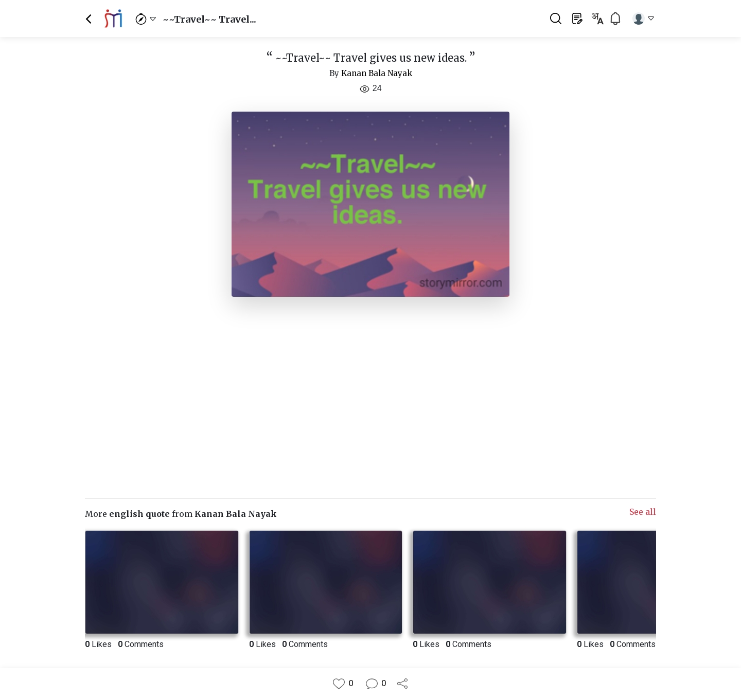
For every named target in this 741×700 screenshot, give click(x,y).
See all (643, 512)
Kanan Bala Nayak (377, 73)
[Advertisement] (370, 393)
